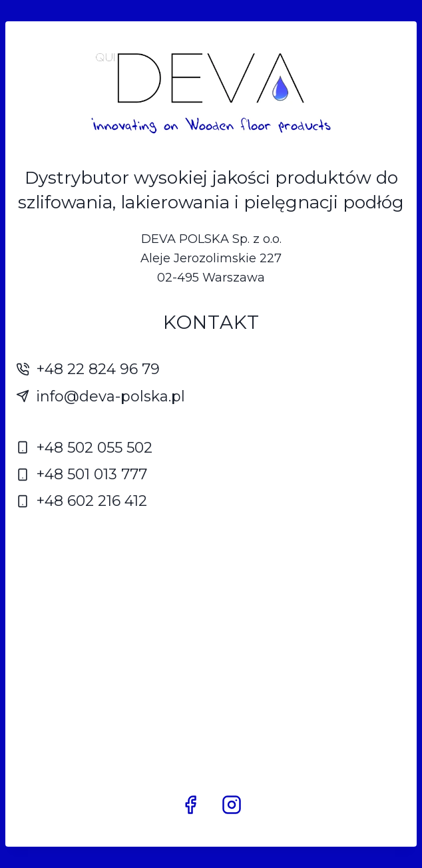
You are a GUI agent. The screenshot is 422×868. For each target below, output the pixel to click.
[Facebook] (190, 805)
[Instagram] (232, 805)
